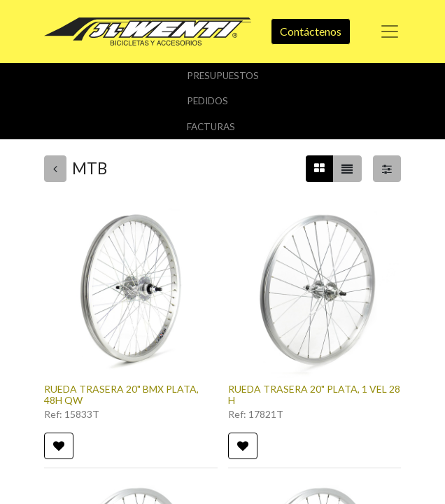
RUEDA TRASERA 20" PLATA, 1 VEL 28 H (314, 395)
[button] (59, 446)
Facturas (211, 127)
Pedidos (207, 101)
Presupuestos (223, 76)
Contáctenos (311, 31)
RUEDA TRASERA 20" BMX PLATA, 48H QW (121, 395)
